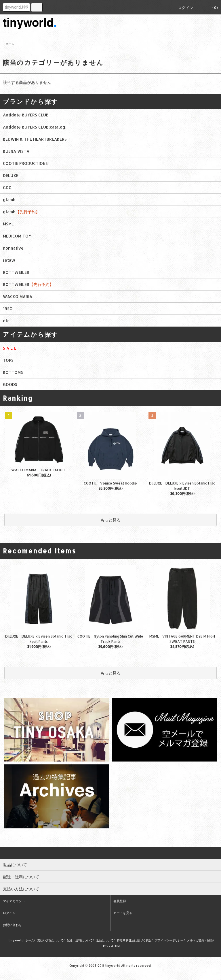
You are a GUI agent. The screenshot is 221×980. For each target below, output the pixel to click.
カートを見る (123, 913)
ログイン (186, 8)
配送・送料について (80, 940)
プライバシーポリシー (169, 940)
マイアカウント (14, 901)
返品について (105, 940)
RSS (106, 946)
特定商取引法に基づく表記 (134, 940)
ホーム (10, 44)
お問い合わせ (12, 925)
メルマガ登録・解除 (200, 940)
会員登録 (120, 901)
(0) (212, 8)
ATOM (115, 946)
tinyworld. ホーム (21, 940)
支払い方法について (50, 940)
